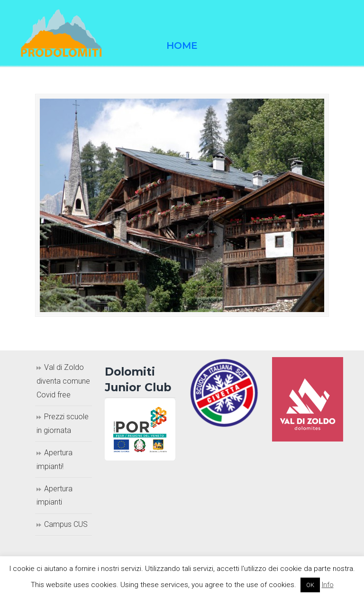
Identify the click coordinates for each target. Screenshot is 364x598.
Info (328, 585)
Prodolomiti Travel (68, 33)
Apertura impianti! (55, 460)
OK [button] (310, 585)
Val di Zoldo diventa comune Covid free (63, 381)
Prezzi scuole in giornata (63, 423)
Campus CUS (66, 524)
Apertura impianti (55, 496)
